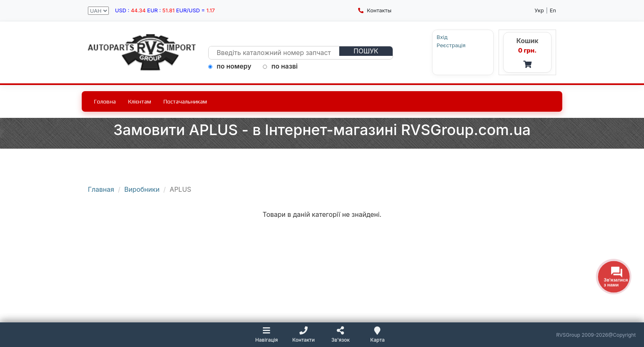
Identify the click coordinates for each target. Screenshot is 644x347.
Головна (105, 101)
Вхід (442, 37)
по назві (280, 66)
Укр (539, 10)
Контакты (375, 10)
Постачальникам (185, 101)
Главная (101, 189)
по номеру (230, 66)
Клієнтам (140, 101)
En (553, 10)
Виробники (142, 189)
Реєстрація (451, 45)
